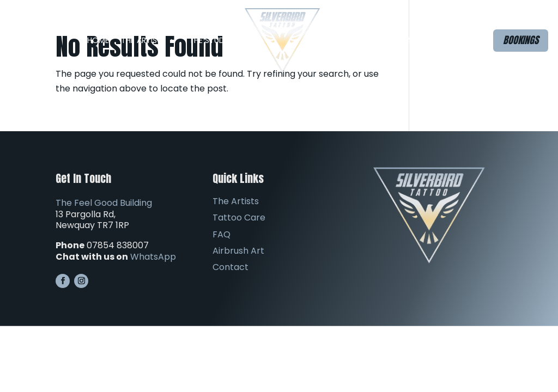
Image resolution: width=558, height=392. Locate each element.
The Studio (211, 40)
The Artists (144, 40)
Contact (451, 40)
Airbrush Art (395, 40)
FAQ (339, 40)
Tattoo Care (239, 218)
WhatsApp (153, 257)
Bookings (521, 40)
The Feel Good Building (104, 203)
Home (98, 40)
